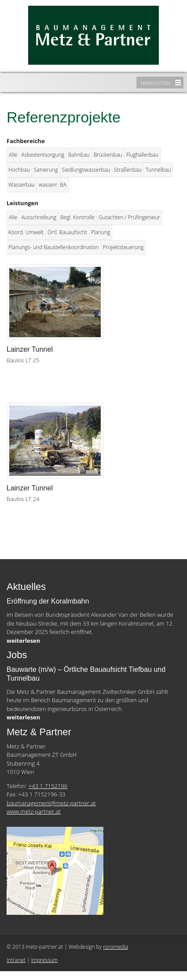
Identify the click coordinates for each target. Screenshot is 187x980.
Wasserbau (22, 185)
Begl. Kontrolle (77, 217)
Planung (101, 232)
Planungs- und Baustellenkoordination (54, 247)
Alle (13, 155)
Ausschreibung (39, 217)
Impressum (45, 960)
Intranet (16, 960)
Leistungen (22, 203)
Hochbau (19, 170)
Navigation (156, 83)
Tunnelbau (158, 170)
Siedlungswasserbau (86, 170)
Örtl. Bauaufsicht (67, 232)
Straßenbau (128, 170)
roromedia (115, 947)
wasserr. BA (53, 185)
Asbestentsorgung (43, 155)
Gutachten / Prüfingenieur (129, 217)
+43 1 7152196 (48, 786)
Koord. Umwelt (26, 232)
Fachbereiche (26, 141)
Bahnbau (79, 155)
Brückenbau (108, 155)
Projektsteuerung (123, 247)
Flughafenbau (142, 155)
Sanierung (46, 170)
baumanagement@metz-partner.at (51, 803)
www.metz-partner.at (34, 811)
